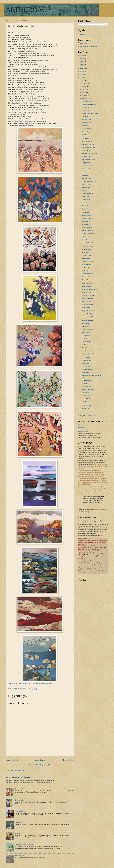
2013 (82, 77)
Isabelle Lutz (86, 187)
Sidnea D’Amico (87, 342)
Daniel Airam (86, 348)
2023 (82, 56)
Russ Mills (85, 126)
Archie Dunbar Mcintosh (89, 289)
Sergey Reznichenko (88, 311)
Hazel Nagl (85, 277)
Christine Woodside (88, 295)
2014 (82, 74)
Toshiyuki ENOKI (87, 221)
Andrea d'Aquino (87, 405)
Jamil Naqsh (19, 833)
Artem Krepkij (86, 224)
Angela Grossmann (88, 234)
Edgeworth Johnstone (89, 181)
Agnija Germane (87, 101)
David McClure (86, 292)
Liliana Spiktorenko (88, 243)
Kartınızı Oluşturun (83, 432)
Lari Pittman (86, 172)
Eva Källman (86, 323)
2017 (82, 65)
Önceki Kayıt (68, 760)
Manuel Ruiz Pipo (87, 314)
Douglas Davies (87, 286)
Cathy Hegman (87, 150)
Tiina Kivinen (86, 110)
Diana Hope (85, 271)
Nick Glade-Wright (88, 141)
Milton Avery (86, 308)
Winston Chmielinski (88, 147)
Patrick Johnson (87, 360)
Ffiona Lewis (86, 200)
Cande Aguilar (19, 800)
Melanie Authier (87, 120)
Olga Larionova (87, 209)
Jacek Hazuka (19, 855)
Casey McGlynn (87, 387)
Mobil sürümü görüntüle (40, 764)
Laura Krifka (86, 197)
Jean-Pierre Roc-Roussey (90, 351)
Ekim (84, 89)
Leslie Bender (86, 166)
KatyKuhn (85, 339)
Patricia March (86, 212)
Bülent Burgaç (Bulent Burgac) (18, 777)
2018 (82, 62)
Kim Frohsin (86, 393)
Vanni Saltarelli (86, 302)
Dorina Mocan (86, 249)
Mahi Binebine (86, 396)
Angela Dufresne (87, 227)
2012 (82, 80)
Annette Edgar (86, 265)
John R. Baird (86, 117)
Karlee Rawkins (87, 380)
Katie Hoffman (86, 335)
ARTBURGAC (26, 10)
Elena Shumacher (87, 240)
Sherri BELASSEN (88, 345)
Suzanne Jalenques (88, 169)
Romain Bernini (87, 178)
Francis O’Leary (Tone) (89, 104)
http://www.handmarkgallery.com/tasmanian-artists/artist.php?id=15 (30, 683)
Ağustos (85, 95)
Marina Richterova (88, 231)
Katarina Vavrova (87, 320)
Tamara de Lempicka (88, 206)
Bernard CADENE (87, 298)
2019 (82, 59)
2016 (82, 68)
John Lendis (86, 138)
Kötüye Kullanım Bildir (87, 416)
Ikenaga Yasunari (87, 218)
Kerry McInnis (86, 366)
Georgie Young (86, 255)
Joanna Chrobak (87, 107)
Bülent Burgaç (82, 428)
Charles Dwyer (86, 132)
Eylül (84, 92)
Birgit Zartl (85, 190)
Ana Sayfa (40, 760)
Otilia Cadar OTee (87, 283)
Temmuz (85, 98)
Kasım (84, 86)
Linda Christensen (88, 329)
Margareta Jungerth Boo (89, 153)
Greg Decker (86, 163)
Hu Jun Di (18, 822)
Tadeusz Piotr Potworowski (90, 113)
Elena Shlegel (86, 237)
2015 (82, 71)
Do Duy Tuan (86, 184)
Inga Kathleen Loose (88, 160)
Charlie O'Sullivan (87, 261)
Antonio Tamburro (87, 305)
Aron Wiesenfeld (87, 203)
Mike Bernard (86, 258)
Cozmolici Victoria (87, 194)
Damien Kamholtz (87, 369)
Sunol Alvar (85, 252)
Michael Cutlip (86, 399)
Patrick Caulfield (87, 135)
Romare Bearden (87, 280)
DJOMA (84, 383)
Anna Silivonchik (87, 129)
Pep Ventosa (86, 357)
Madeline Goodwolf (88, 144)
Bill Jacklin (85, 175)
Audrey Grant (86, 268)
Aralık (84, 83)
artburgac (84, 43)
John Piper (85, 402)
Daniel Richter (86, 215)
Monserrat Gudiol (87, 317)
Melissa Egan (86, 372)
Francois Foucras (87, 157)
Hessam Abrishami (88, 354)
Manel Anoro (86, 326)
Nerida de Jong (87, 123)
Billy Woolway (86, 332)
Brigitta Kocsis (86, 408)
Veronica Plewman (88, 390)
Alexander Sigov (20, 789)
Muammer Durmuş (88, 246)
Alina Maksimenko (21, 811)
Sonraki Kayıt (12, 760)
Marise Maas (86, 363)
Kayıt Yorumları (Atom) (18, 771)
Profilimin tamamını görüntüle (87, 46)
